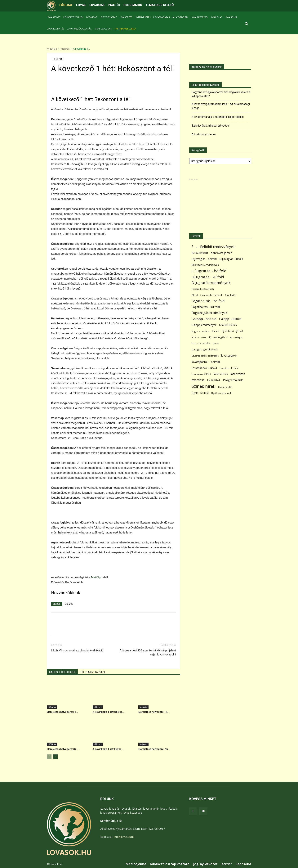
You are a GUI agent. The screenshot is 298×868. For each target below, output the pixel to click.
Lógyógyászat (108, 17)
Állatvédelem (180, 17)
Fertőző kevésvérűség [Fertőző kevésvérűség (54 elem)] (203, 289)
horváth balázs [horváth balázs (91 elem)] (228, 325)
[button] (247, 24)
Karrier (227, 864)
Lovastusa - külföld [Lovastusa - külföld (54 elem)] (201, 374)
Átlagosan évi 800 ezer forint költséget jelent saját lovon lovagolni (148, 653)
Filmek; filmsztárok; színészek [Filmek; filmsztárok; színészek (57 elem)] (207, 295)
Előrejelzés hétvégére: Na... (154, 749)
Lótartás (91, 17)
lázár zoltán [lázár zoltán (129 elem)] (238, 374)
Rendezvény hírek (73, 17)
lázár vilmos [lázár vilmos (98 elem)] (221, 374)
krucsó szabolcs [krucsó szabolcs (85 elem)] (201, 344)
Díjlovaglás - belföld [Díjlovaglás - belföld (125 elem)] (204, 259)
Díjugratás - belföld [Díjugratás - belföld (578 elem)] (209, 271)
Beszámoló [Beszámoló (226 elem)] (200, 253)
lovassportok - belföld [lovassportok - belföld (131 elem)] (206, 362)
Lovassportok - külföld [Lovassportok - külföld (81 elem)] (204, 368)
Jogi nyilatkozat (205, 864)
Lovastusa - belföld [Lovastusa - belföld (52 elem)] (229, 368)
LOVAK (81, 5)
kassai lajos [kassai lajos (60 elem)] (236, 337)
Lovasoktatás (161, 17)
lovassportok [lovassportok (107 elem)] (229, 356)
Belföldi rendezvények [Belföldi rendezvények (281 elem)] (217, 247)
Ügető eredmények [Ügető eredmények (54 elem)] (221, 393)
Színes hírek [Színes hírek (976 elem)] (203, 386)
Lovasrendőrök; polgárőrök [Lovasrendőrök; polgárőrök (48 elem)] (205, 356)
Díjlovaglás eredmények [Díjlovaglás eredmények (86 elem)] (205, 265)
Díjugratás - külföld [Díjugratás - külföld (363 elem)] (208, 277)
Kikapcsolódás (103, 29)
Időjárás (65, 49)
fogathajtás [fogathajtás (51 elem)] (231, 295)
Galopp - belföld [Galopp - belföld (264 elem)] (204, 319)
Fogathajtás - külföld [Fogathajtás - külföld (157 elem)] (206, 307)
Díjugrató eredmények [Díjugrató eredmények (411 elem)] (211, 283)
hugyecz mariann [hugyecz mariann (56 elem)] (200, 331)
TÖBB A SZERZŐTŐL (93, 672)
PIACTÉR (114, 5)
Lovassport (54, 17)
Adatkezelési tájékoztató (170, 864)
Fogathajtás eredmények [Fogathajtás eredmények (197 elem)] (209, 313)
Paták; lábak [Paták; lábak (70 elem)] (214, 380)
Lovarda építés (55, 29)
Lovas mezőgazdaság (79, 29)
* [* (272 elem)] (193, 247)
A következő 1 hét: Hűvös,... (108, 749)
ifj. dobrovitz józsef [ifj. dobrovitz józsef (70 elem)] (232, 331)
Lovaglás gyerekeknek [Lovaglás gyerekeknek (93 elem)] (205, 350)
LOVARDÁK (97, 5)
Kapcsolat (243, 864)
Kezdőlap (52, 49)
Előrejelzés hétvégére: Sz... (63, 749)
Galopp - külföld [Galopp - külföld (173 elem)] (230, 319)
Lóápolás (217, 17)
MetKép (96, 577)
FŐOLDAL (66, 5)
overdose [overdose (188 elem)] (198, 380)
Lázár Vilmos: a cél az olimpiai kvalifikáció (77, 651)
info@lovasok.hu (124, 837)
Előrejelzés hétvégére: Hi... (62, 712)
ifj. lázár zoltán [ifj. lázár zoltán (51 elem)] (199, 337)
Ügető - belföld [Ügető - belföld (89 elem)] (200, 393)
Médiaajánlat (136, 864)
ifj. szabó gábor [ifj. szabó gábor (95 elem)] (218, 337)
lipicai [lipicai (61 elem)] (216, 344)
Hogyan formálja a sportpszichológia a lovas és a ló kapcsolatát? (221, 94)
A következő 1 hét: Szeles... (109, 712)
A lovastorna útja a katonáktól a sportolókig (218, 117)
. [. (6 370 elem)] (197, 246)
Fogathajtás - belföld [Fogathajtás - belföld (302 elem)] (208, 301)
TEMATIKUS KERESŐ (160, 5)
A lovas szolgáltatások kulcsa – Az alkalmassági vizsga (221, 106)
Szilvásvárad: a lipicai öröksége (210, 126)
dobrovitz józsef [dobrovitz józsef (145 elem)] (221, 253)
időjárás (69, 604)
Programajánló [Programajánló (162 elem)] (233, 380)
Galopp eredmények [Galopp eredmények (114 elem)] (204, 325)
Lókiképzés (126, 17)
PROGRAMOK (133, 5)
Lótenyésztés (143, 17)
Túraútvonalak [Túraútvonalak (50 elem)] (225, 387)
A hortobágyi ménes (204, 135)
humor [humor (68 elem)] (216, 331)
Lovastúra (231, 17)
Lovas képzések (200, 17)
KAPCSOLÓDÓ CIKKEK (62, 672)
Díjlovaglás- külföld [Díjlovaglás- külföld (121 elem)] (231, 259)
